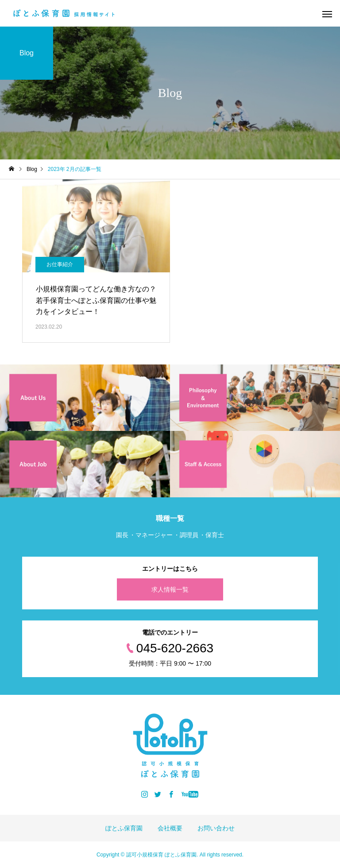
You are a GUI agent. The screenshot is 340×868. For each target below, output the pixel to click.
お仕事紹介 (60, 264)
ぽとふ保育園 (124, 828)
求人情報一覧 (170, 589)
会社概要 (170, 828)
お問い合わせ (216, 828)
